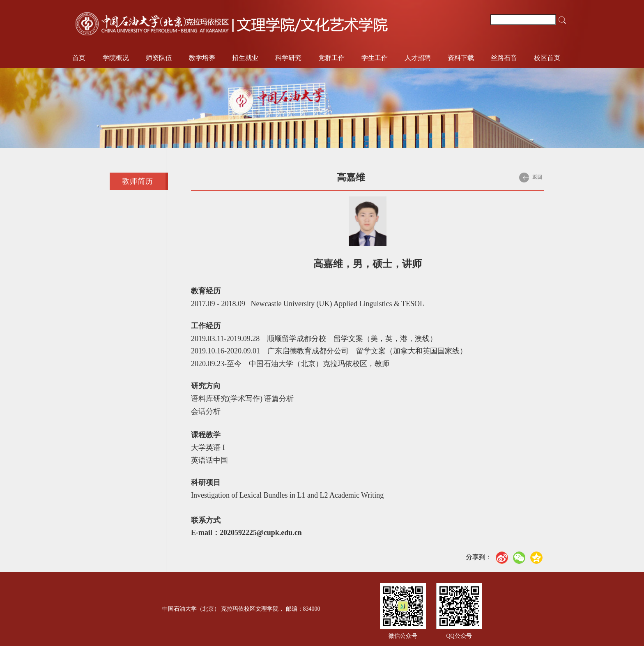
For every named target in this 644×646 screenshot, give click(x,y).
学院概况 (116, 58)
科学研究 (288, 58)
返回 (531, 178)
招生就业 (245, 58)
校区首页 (547, 58)
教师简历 (138, 181)
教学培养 (202, 58)
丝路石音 (504, 58)
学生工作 (375, 58)
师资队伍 (159, 58)
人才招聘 (418, 58)
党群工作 (331, 58)
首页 (79, 58)
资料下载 (461, 58)
